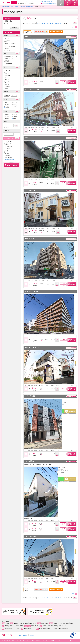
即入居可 (7, 150)
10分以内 (7, 116)
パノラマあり (8, 50)
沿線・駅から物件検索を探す (27, 7)
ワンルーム (8, 70)
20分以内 (7, 118)
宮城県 (30, 623)
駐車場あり (8, 156)
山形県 (27, 623)
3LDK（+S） (8, 86)
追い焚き (7, 154)
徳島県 (33, 629)
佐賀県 (44, 629)
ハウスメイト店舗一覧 (47, 1)
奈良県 (59, 626)
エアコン (7, 145)
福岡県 (41, 629)
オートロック (8, 152)
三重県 (22, 626)
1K (6, 72)
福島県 (34, 623)
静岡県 (10, 626)
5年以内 (7, 104)
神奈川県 (60, 623)
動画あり (7, 48)
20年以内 (15, 106)
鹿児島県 (64, 629)
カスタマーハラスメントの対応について (35, 641)
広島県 (14, 629)
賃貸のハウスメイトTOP (7, 7)
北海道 (8, 623)
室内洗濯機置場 (9, 157)
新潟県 (33, 626)
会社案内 (32, 635)
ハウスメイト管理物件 (10, 46)
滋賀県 (44, 626)
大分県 (56, 629)
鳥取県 (7, 629)
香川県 (26, 629)
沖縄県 (68, 629)
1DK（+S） (8, 74)
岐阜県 (18, 626)
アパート (7, 38)
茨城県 (71, 623)
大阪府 (52, 626)
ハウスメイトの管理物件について (49, 3)
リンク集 (22, 641)
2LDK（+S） (8, 81)
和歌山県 (64, 626)
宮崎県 (59, 629)
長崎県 (48, 629)
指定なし (7, 108)
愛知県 (14, 626)
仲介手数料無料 (9, 64)
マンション (8, 40)
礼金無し (7, 62)
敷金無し (7, 60)
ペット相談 (8, 148)
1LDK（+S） (8, 76)
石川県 (37, 626)
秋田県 (19, 623)
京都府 (48, 626)
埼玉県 (68, 623)
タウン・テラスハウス (10, 44)
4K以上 (7, 88)
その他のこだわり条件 (9, 159)
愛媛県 (29, 629)
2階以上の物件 (8, 143)
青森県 (15, 623)
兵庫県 (56, 626)
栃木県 (47, 623)
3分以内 (7, 115)
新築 (6, 102)
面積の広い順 (58, 23)
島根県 (10, 629)
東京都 (16, 7)
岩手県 (23, 623)
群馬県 (43, 623)
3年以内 (15, 102)
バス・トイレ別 (9, 141)
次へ (73, 27)
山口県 (18, 629)
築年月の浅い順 (41, 23)
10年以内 (15, 104)
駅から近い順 (50, 23)
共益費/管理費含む (9, 58)
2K (6, 77)
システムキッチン (9, 147)
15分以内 (15, 116)
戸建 (6, 42)
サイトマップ (15, 641)
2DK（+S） (8, 79)
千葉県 (64, 623)
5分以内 (15, 115)
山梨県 (7, 626)
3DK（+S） (8, 85)
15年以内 (7, 106)
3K (6, 83)
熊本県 (52, 629)
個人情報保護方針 (6, 641)
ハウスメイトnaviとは (22, 635)
